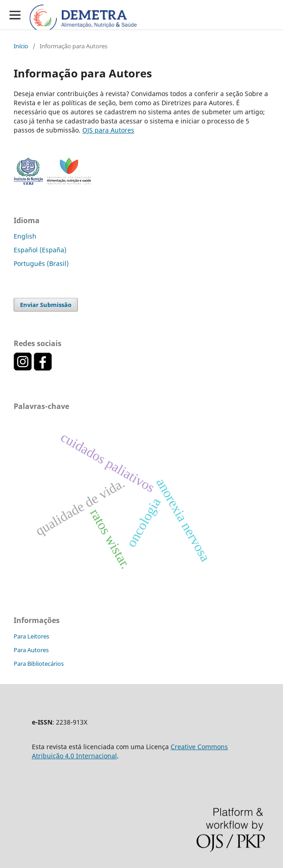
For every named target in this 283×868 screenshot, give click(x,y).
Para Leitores (31, 636)
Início (21, 46)
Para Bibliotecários (39, 664)
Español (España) (40, 250)
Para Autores (31, 650)
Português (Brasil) (41, 263)
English (25, 236)
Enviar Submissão (46, 305)
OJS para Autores (108, 130)
